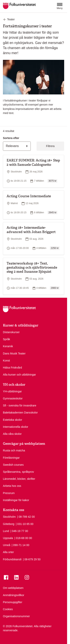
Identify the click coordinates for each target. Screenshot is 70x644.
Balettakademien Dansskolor (20, 413)
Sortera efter (11, 138)
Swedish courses (13, 465)
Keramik (8, 346)
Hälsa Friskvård (12, 368)
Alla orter (8, 552)
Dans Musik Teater (14, 353)
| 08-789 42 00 (26, 517)
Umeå (7, 545)
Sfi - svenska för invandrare (20, 405)
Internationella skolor (16, 427)
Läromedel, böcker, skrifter (19, 479)
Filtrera (50, 146)
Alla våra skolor (12, 434)
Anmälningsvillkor (14, 595)
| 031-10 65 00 (25, 524)
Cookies (8, 609)
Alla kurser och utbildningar (19, 375)
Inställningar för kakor (16, 500)
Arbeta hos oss (12, 486)
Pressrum (9, 493)
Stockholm (9, 517)
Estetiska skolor (13, 420)
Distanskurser (11, 332)
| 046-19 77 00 (19, 531)
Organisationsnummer (16, 616)
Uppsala (8, 538)
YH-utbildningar (12, 391)
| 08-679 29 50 (32, 559)
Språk (7, 339)
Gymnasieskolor (13, 398)
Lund (6, 531)
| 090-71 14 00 (21, 545)
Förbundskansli (12, 559)
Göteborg (9, 524)
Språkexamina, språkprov (18, 472)
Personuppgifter (13, 602)
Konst (6, 361)
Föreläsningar (11, 458)
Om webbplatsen (13, 588)
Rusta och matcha (14, 450)
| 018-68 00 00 (23, 538)
